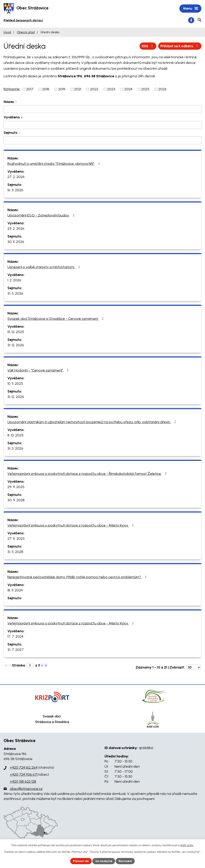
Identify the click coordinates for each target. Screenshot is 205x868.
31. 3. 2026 (15, 294)
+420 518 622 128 (23, 782)
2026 (162, 90)
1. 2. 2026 (14, 281)
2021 (78, 90)
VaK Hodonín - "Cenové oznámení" (39, 371)
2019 (62, 90)
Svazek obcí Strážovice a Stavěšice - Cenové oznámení (56, 319)
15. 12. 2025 (16, 332)
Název (9, 102)
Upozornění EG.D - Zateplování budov (42, 216)
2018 (46, 90)
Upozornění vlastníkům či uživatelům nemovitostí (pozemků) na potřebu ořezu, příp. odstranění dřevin (92, 422)
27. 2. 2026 (16, 177)
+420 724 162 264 (24, 768)
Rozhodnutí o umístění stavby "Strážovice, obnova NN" (54, 164)
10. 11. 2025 (15, 384)
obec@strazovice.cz (26, 789)
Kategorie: (12, 89)
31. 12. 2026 (16, 345)
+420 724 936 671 (24, 775)
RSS (146, 46)
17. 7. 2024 (15, 637)
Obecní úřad (26, 33)
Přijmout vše (80, 861)
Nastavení (126, 861)
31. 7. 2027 (16, 650)
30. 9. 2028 (16, 500)
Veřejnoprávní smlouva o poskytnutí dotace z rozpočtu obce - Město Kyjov (71, 526)
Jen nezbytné (104, 861)
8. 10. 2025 (15, 436)
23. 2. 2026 (16, 229)
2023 (111, 90)
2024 (128, 90)
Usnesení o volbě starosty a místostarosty (45, 267)
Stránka (19, 666)
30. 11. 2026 (16, 242)
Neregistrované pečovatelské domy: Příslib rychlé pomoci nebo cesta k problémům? (78, 577)
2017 (30, 90)
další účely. (187, 845)
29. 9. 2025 (16, 487)
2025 (145, 90)
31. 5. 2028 (15, 552)
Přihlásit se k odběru (179, 46)
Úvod (7, 33)
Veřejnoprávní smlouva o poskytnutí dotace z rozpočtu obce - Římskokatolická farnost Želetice (88, 474)
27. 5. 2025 (16, 539)
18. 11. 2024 (15, 591)
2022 (94, 90)
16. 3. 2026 (15, 190)
